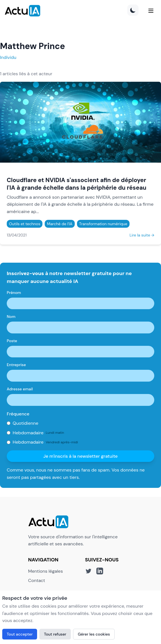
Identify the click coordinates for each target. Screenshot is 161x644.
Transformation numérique (103, 224)
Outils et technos (25, 224)
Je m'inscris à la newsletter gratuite (80, 456)
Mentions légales (46, 571)
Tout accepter (20, 634)
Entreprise (16, 365)
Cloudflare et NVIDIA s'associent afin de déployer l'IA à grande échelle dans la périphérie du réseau (77, 184)
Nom (11, 317)
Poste (12, 341)
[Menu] (151, 11)
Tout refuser (55, 634)
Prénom (14, 293)
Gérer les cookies (94, 634)
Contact (37, 580)
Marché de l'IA (60, 224)
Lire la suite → (142, 235)
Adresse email (20, 389)
